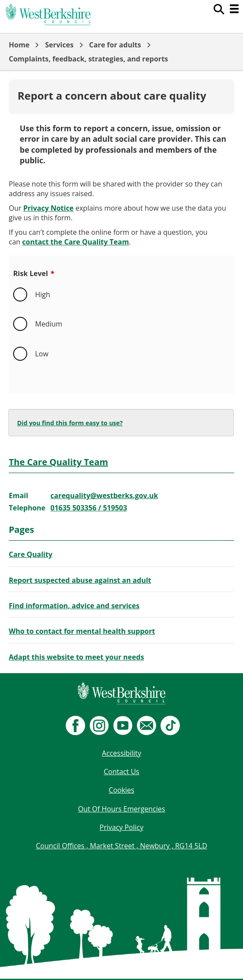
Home (19, 45)
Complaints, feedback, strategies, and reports (88, 59)
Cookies (121, 790)
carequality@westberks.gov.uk (104, 495)
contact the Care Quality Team (76, 242)
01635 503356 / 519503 (89, 508)
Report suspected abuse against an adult (80, 580)
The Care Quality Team (58, 462)
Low (42, 354)
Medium (49, 324)
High (43, 294)
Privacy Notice (48, 208)
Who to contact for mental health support (82, 631)
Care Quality (30, 554)
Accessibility (121, 753)
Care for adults (115, 45)
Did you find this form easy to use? (70, 423)
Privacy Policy (121, 827)
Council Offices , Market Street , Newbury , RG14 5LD (122, 846)
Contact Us (122, 772)
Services (59, 45)
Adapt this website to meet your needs (76, 657)
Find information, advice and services (74, 606)
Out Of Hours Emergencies (122, 809)
